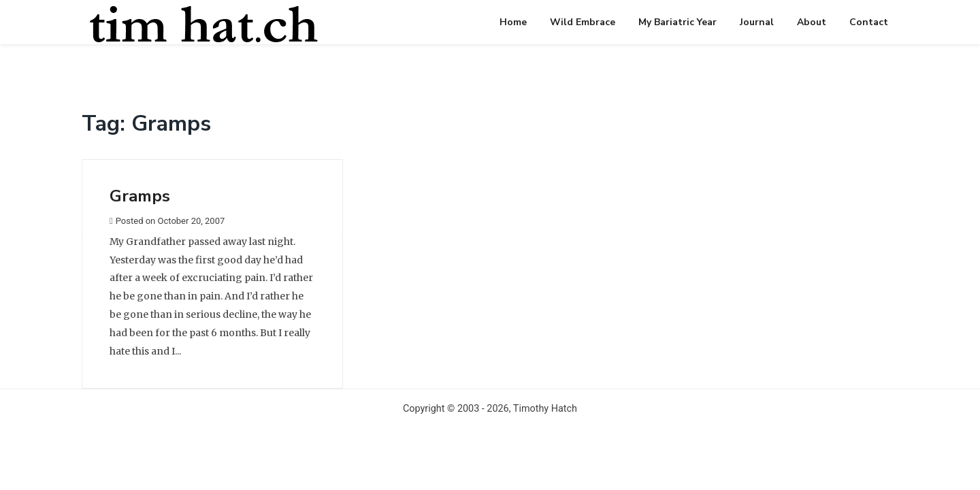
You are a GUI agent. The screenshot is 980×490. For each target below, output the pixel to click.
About (812, 22)
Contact (869, 22)
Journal (757, 22)
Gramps (140, 196)
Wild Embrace (583, 22)
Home (513, 22)
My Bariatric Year (677, 22)
